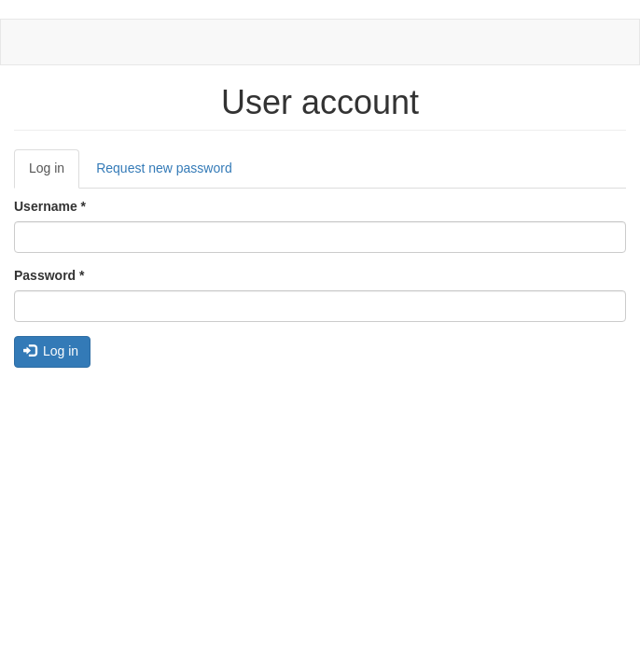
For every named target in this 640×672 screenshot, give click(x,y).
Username (50, 206)
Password (49, 275)
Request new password (164, 168)
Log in (54, 174)
